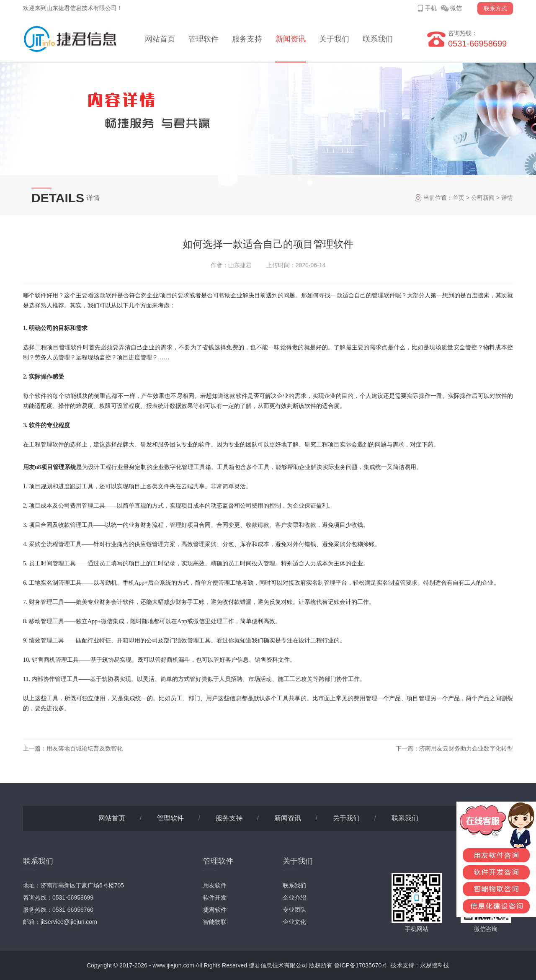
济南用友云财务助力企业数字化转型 (466, 748)
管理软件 (204, 39)
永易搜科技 (435, 965)
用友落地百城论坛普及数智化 (85, 748)
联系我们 (378, 39)
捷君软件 (215, 910)
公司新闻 (483, 198)
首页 (459, 198)
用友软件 (215, 885)
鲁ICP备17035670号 (361, 965)
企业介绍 (294, 897)
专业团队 (294, 910)
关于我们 (334, 39)
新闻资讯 (291, 39)
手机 (431, 8)
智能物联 (215, 922)
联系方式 (495, 8)
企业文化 (294, 922)
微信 (456, 8)
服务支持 (247, 39)
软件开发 (215, 897)
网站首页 (160, 39)
